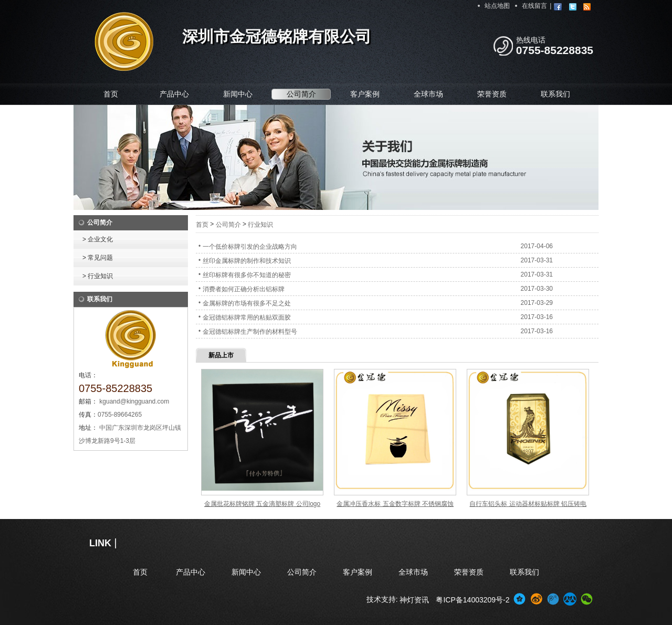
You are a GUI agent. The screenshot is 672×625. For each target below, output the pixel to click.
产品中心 (174, 94)
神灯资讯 (414, 600)
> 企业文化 (98, 239)
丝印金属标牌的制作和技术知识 (247, 261)
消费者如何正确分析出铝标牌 (244, 289)
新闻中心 (238, 94)
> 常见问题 (98, 258)
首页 (111, 94)
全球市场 (428, 94)
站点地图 (497, 6)
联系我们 (555, 94)
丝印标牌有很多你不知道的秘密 (247, 275)
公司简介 (301, 94)
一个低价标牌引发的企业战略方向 (250, 247)
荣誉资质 (492, 94)
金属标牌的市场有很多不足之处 (247, 303)
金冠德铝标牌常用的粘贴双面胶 (247, 317)
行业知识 (260, 225)
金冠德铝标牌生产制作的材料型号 (250, 332)
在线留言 (534, 6)
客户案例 (365, 94)
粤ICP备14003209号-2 (472, 600)
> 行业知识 (98, 276)
